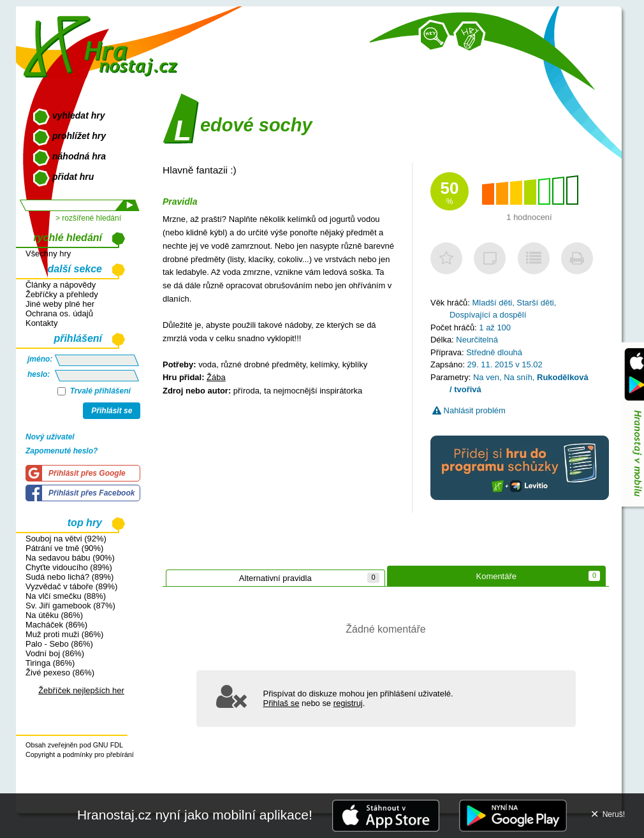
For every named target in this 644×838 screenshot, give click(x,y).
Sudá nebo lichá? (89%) (70, 577)
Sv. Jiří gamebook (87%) (70, 606)
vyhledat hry (78, 115)
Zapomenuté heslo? (62, 451)
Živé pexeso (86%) (60, 673)
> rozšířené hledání (88, 218)
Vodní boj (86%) (55, 653)
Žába (216, 377)
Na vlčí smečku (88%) (66, 596)
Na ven (486, 377)
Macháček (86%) (56, 625)
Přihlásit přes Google (87, 473)
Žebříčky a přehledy (62, 294)
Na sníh (518, 377)
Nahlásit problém (469, 410)
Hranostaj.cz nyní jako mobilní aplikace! (195, 815)
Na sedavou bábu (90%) (70, 558)
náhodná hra (79, 156)
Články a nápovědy (61, 285)
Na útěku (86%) (54, 615)
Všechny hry (48, 254)
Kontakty (41, 323)
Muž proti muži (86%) (64, 634)
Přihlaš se (282, 703)
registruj (348, 703)
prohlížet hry (79, 136)
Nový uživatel (50, 437)
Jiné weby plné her (60, 304)
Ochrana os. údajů (59, 313)
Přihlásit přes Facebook (91, 493)
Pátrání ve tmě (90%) (64, 548)
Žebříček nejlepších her (81, 690)
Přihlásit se (112, 411)
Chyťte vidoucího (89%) (69, 567)
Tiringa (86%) (50, 663)
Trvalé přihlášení (94, 391)
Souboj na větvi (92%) (66, 539)
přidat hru (73, 177)
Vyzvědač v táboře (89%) (71, 586)
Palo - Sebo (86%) (59, 644)
